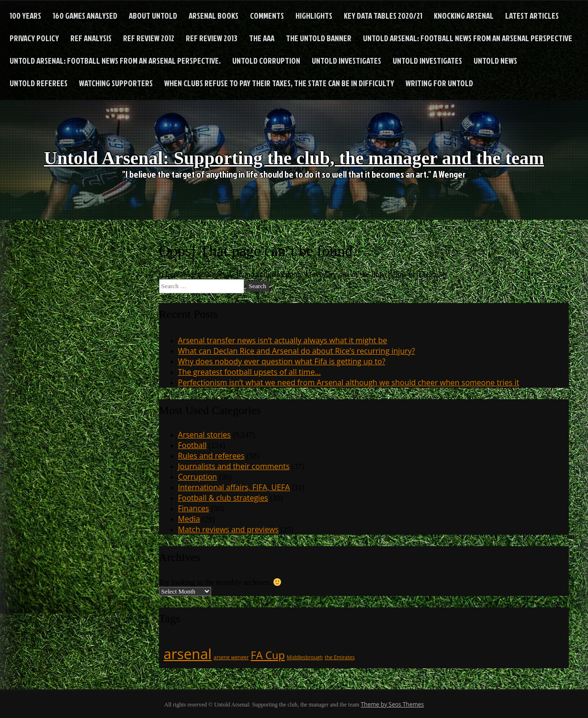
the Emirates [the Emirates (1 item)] (340, 657)
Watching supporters (116, 83)
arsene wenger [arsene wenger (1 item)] (231, 657)
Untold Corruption (266, 61)
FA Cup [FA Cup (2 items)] (268, 655)
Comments (267, 16)
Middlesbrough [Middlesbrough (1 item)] (305, 657)
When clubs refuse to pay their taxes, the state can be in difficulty (279, 83)
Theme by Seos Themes (392, 704)
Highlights (314, 16)
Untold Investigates (346, 61)
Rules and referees (211, 456)
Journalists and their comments (234, 466)
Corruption (198, 477)
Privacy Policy (34, 38)
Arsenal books (214, 16)
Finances (194, 508)
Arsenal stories (204, 435)
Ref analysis (91, 38)
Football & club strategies (223, 498)
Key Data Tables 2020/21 (383, 16)
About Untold (153, 16)
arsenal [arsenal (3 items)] (188, 654)
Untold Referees (39, 83)
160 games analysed (85, 16)
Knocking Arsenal (464, 16)
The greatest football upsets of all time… (249, 372)
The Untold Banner (319, 38)
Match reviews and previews (228, 529)
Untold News (495, 61)
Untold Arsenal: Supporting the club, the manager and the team (294, 154)
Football (192, 445)
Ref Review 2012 (149, 38)
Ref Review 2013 (212, 38)
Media (189, 519)
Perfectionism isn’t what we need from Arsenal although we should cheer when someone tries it (349, 382)
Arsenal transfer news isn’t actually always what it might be (283, 340)
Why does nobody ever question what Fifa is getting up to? (282, 361)
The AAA (262, 38)
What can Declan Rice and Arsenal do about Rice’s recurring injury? (297, 351)
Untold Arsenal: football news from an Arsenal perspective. (115, 61)
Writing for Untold (439, 83)
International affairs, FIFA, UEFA (234, 487)
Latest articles (532, 16)
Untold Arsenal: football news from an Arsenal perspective (468, 38)
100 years (25, 16)
